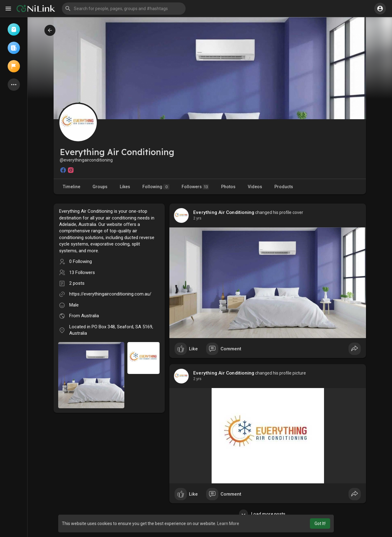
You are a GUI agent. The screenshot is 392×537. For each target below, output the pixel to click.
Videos (255, 187)
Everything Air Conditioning (224, 212)
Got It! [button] (320, 524)
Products (284, 187)
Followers (195, 187)
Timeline (72, 187)
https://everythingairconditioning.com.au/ (110, 294)
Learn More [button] (228, 524)
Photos (228, 187)
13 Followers (82, 272)
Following (156, 187)
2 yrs (197, 218)
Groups (100, 187)
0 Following (81, 261)
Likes (125, 187)
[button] (124, 9)
